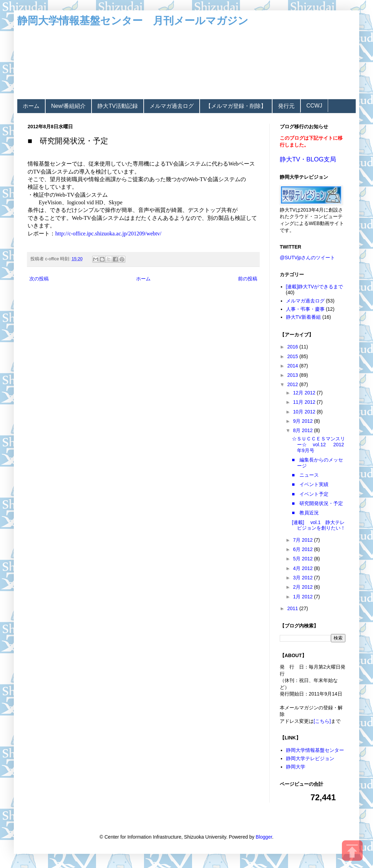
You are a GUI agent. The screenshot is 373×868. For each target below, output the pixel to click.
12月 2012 (305, 393)
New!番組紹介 (68, 106)
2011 (293, 608)
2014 (293, 366)
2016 (293, 347)
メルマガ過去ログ (172, 106)
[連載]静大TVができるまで (315, 287)
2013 (293, 375)
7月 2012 (303, 540)
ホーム (31, 106)
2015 (293, 356)
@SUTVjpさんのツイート (307, 258)
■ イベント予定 (310, 494)
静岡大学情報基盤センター (315, 750)
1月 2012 (303, 597)
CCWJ (314, 106)
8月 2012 (303, 430)
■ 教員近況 (305, 513)
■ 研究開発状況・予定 (317, 503)
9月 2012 (303, 421)
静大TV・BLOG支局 (308, 159)
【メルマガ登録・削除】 (236, 106)
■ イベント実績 (310, 484)
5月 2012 (303, 559)
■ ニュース (305, 475)
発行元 (286, 106)
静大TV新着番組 (304, 317)
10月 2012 (305, 412)
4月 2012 (303, 568)
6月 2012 (303, 549)
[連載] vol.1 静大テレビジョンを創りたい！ (319, 525)
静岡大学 (296, 767)
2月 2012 (303, 587)
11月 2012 (305, 402)
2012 (293, 384)
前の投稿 (248, 279)
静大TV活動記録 (117, 106)
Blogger (264, 837)
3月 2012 (303, 578)
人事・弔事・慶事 (305, 309)
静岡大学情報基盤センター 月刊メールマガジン (133, 21)
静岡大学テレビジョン (310, 758)
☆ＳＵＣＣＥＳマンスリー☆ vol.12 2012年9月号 (318, 445)
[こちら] (322, 721)
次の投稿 (39, 279)
